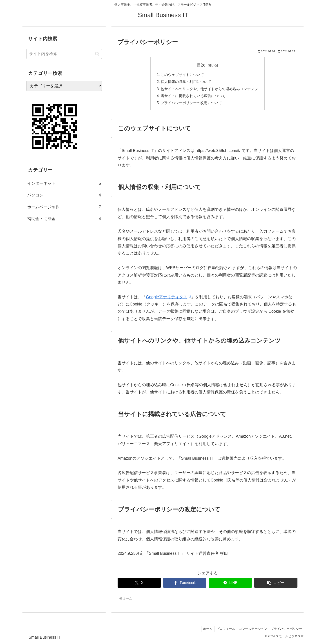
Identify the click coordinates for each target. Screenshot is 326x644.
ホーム (204, 630)
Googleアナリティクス (169, 298)
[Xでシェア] (139, 584)
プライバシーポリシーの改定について (191, 104)
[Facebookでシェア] (185, 584)
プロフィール (223, 630)
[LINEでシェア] (230, 584)
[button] (276, 584)
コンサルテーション (251, 630)
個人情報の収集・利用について (186, 82)
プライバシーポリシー (286, 630)
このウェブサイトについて (182, 75)
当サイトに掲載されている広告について (193, 97)
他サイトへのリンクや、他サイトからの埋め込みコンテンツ (209, 89)
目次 (201, 65)
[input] (64, 54)
